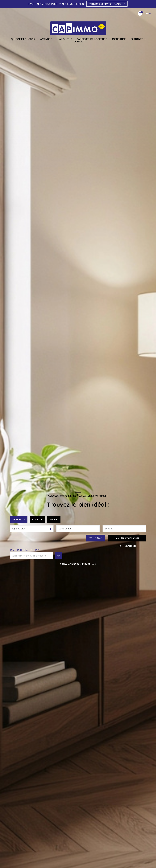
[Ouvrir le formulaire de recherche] (96, 538)
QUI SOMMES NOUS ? (23, 39)
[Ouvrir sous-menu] (54, 39)
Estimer (54, 519)
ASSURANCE (119, 39)
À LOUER (64, 39)
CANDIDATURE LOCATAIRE (92, 39)
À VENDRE (46, 39)
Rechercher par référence (26, 550)
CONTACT (79, 42)
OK (59, 556)
